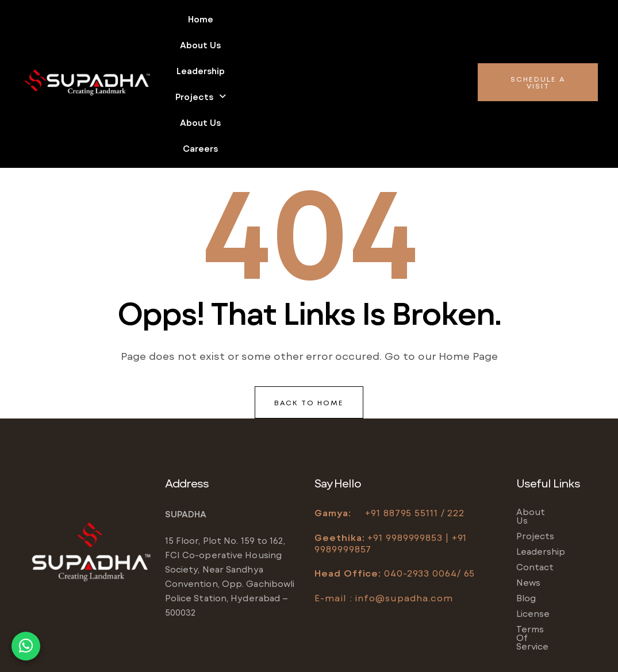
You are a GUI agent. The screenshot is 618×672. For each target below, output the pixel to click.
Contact (535, 455)
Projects (373, 19)
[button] (373, 19)
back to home (309, 299)
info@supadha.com (404, 494)
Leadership (306, 19)
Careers (319, 45)
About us (245, 19)
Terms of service (554, 517)
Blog (526, 486)
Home (194, 19)
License (533, 501)
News (528, 470)
